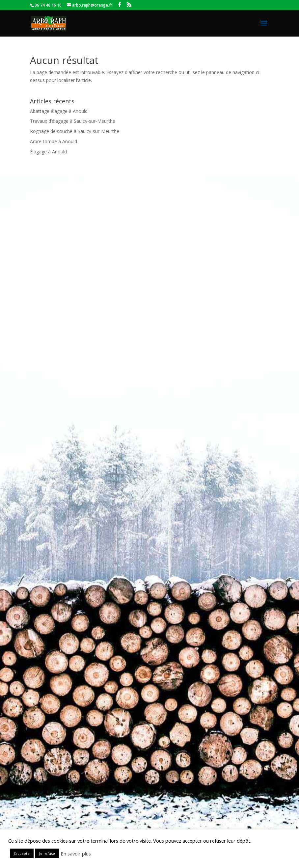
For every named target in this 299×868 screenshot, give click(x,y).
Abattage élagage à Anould (59, 111)
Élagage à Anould (48, 152)
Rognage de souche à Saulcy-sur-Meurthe (75, 131)
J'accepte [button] (22, 853)
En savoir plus (76, 854)
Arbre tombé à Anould (54, 141)
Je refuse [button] (47, 853)
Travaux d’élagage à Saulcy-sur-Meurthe (73, 121)
